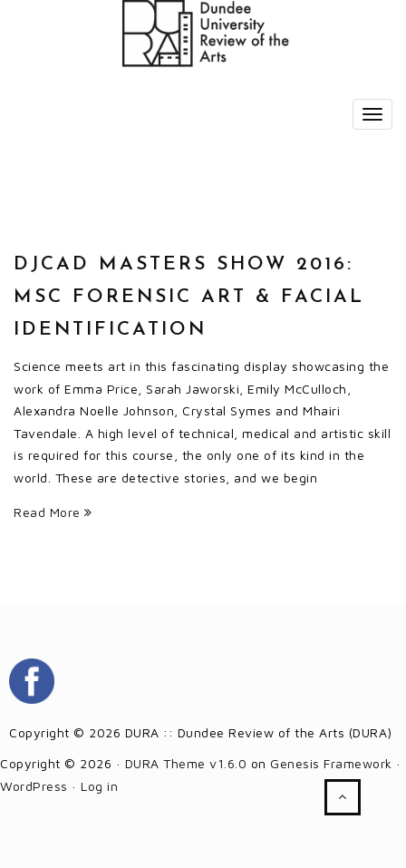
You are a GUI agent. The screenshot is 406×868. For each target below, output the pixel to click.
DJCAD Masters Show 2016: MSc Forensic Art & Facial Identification (189, 297)
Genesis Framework (331, 763)
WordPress (34, 786)
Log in (99, 786)
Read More (53, 512)
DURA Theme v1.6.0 (186, 763)
